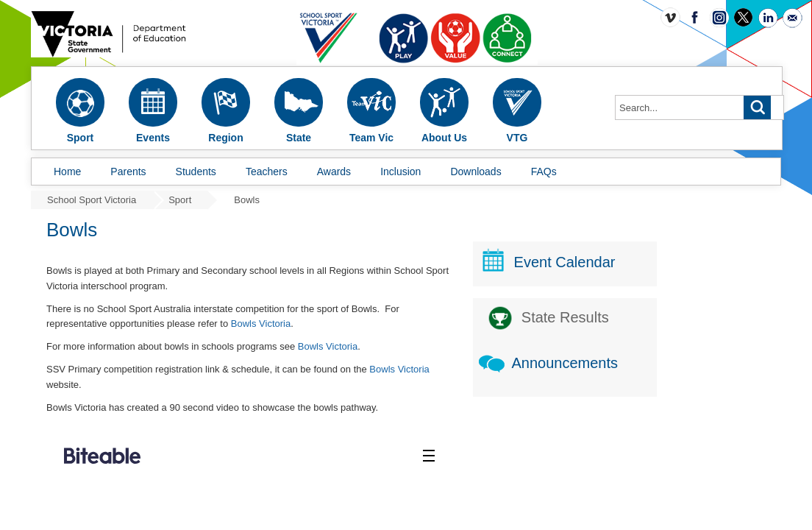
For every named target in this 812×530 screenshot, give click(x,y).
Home (67, 172)
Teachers (267, 172)
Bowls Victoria (403, 324)
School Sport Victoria (92, 200)
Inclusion (400, 172)
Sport (180, 200)
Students (196, 172)
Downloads (476, 172)
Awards (334, 172)
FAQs (544, 172)
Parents (128, 172)
